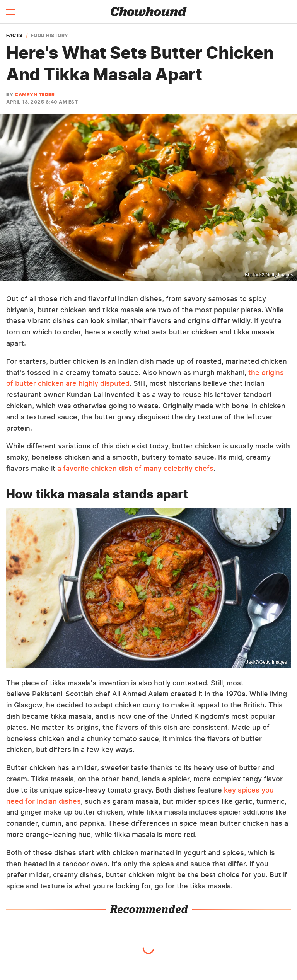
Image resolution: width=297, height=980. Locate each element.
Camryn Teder (35, 95)
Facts (15, 36)
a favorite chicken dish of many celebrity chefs (135, 468)
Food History (50, 36)
